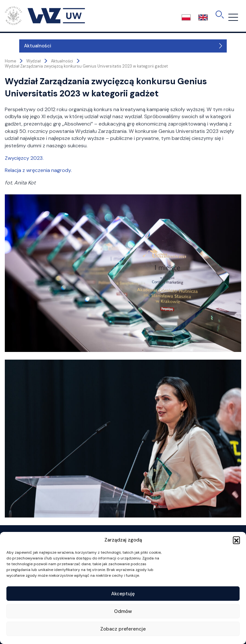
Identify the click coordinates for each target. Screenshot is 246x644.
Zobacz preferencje (123, 629)
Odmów (123, 611)
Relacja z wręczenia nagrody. (38, 170)
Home (10, 61)
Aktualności (23, 46)
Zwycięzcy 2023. (24, 158)
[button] (236, 540)
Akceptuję (123, 594)
